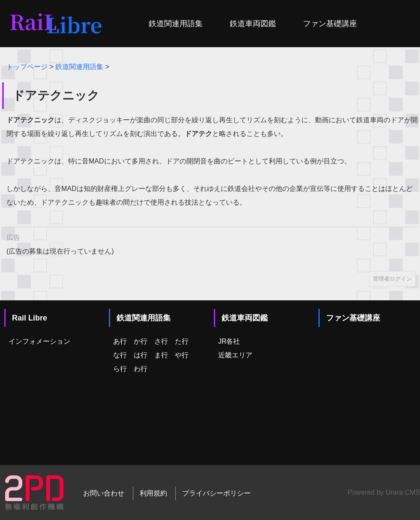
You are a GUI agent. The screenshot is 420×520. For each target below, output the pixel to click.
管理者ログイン (392, 279)
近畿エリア (235, 355)
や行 (182, 355)
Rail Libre (30, 318)
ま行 (161, 355)
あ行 (120, 341)
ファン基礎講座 (330, 24)
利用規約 (153, 493)
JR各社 (229, 341)
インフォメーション (39, 341)
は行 (141, 355)
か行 (141, 341)
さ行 (161, 341)
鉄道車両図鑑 (253, 24)
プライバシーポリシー (216, 493)
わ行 (141, 369)
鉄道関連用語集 (176, 24)
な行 (120, 355)
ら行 (120, 369)
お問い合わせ (104, 493)
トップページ (27, 67)
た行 (182, 341)
